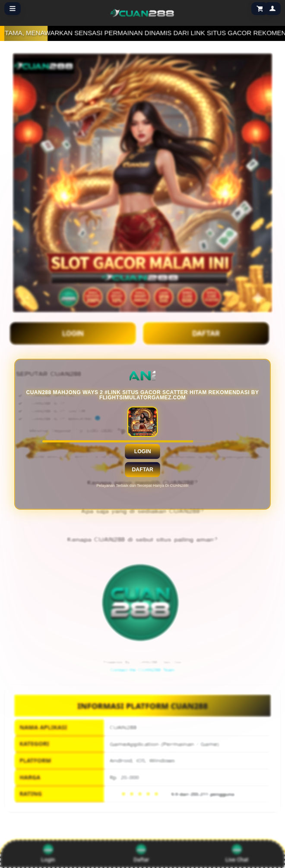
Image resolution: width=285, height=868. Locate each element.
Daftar (142, 469)
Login (143, 451)
